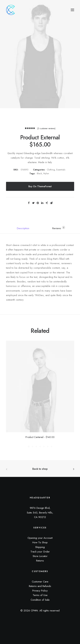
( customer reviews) (46, 128)
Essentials (61, 170)
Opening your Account (40, 538)
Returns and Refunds (40, 586)
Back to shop (40, 469)
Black (39, 173)
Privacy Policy (40, 591)
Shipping (40, 547)
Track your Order (40, 552)
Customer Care (40, 582)
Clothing (51, 170)
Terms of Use (40, 595)
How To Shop (40, 542)
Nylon (46, 173)
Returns (40, 561)
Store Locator (40, 556)
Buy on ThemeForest (40, 186)
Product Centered (40, 442)
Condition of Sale (40, 600)
